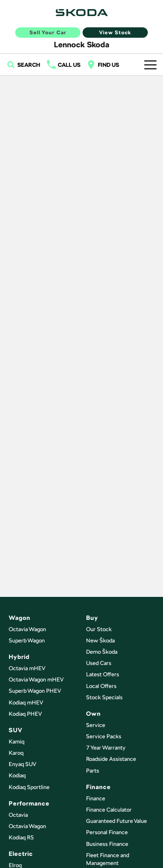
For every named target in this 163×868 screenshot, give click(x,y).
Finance (96, 798)
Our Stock (99, 629)
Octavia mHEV (27, 668)
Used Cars (99, 663)
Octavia (18, 815)
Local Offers (101, 686)
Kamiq (17, 742)
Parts (93, 771)
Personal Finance (107, 832)
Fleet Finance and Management (108, 859)
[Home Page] (81, 13)
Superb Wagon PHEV (35, 691)
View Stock (115, 33)
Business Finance (107, 844)
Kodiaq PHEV (25, 714)
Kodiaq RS (21, 837)
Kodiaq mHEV (26, 703)
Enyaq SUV (22, 764)
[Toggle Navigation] (150, 65)
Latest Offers (103, 674)
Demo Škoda (102, 652)
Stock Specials (104, 697)
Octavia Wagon (27, 629)
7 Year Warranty (106, 748)
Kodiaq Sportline (29, 787)
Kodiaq (17, 775)
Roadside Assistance (111, 759)
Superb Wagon (27, 640)
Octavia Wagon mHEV (36, 680)
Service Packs (104, 736)
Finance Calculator (109, 810)
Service (96, 725)
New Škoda (100, 640)
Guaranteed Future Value (116, 821)
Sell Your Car (48, 33)
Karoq (16, 753)
